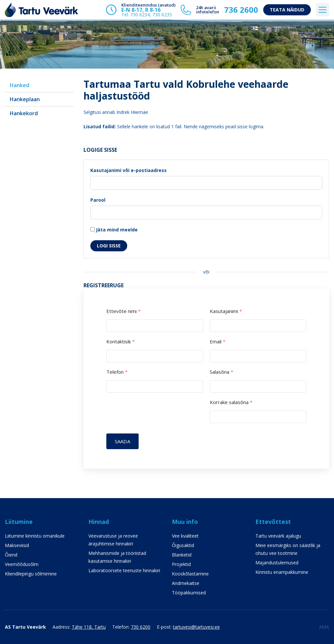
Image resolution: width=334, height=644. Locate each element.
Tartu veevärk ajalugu (278, 536)
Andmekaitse (186, 583)
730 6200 (141, 627)
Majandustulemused (277, 563)
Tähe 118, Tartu (89, 627)
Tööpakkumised (189, 593)
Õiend (11, 555)
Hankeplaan (25, 99)
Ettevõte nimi (123, 311)
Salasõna (221, 372)
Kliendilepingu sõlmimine (31, 574)
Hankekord (24, 113)
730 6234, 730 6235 (151, 15)
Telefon (117, 372)
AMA (324, 627)
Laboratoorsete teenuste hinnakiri (124, 570)
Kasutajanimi (226, 311)
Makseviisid (17, 545)
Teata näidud (287, 10)
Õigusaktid (183, 545)
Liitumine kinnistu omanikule (35, 536)
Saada (122, 441)
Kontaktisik (121, 342)
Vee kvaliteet (185, 536)
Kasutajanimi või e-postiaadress (129, 170)
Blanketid (182, 555)
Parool (98, 200)
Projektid (181, 564)
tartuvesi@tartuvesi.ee (196, 627)
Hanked (20, 85)
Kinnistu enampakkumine (282, 572)
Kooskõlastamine (190, 574)
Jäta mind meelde (114, 230)
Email (218, 342)
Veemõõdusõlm (22, 564)
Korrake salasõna (231, 402)
